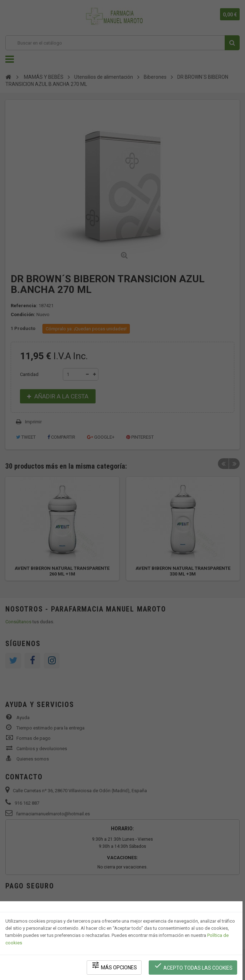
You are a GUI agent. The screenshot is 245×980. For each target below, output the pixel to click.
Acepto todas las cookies (193, 966)
